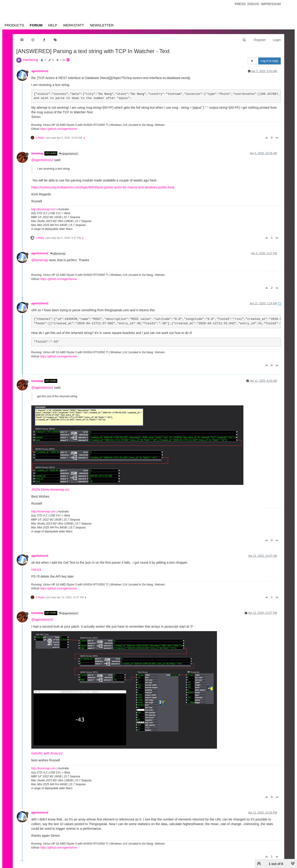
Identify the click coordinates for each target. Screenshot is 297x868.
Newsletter (102, 25)
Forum (36, 25)
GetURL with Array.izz (47, 753)
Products (14, 25)
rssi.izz (36, 569)
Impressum (271, 4)
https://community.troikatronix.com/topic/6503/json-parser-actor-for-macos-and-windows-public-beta (103, 187)
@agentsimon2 (68, 154)
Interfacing (30, 60)
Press (240, 4)
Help (53, 25)
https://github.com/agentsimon (59, 129)
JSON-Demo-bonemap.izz (50, 490)
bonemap (37, 153)
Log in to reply (270, 61)
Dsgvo (253, 4)
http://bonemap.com (43, 209)
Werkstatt (74, 25)
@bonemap (58, 254)
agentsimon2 (40, 71)
